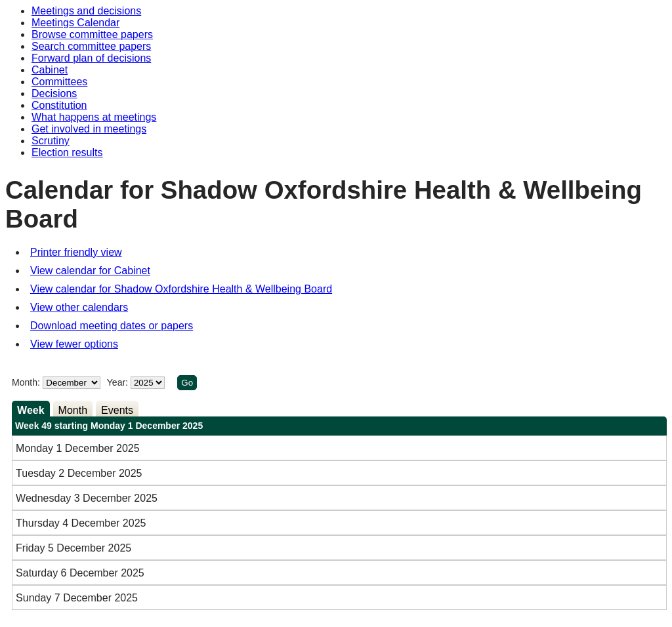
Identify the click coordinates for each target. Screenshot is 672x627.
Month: (26, 382)
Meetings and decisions (86, 11)
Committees (59, 82)
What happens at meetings (94, 117)
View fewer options (74, 344)
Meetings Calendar (75, 23)
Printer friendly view (76, 252)
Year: (119, 382)
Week (31, 410)
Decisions (54, 93)
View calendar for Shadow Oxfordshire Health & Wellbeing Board (181, 289)
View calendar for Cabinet (90, 271)
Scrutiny (51, 141)
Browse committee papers (92, 34)
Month (73, 410)
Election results (67, 152)
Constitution (59, 105)
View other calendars (79, 307)
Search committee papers (91, 46)
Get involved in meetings (89, 129)
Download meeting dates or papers (112, 326)
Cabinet (50, 70)
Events (117, 410)
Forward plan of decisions (91, 58)
